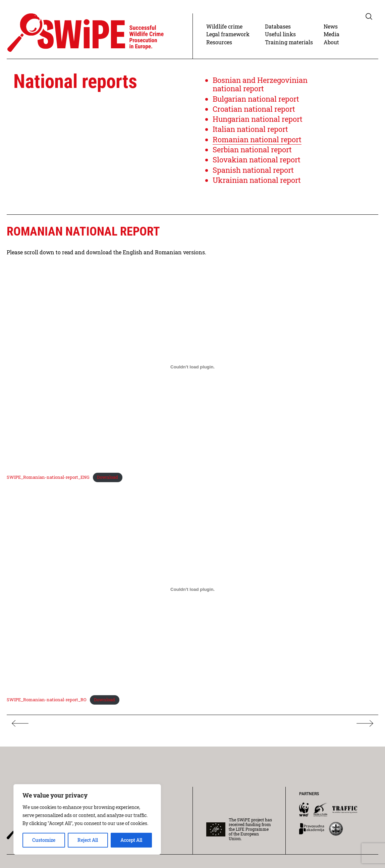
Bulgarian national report (256, 99)
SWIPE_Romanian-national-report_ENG (48, 477)
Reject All (88, 840)
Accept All (131, 840)
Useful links (280, 34)
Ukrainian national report (257, 180)
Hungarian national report (258, 119)
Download (107, 477)
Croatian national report (254, 109)
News (331, 26)
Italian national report (250, 129)
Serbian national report (252, 149)
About (331, 42)
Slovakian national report (257, 160)
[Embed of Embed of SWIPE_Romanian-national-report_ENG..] (192, 367)
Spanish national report (253, 170)
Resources (219, 42)
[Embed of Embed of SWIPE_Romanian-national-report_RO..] (192, 589)
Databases (278, 26)
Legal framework (228, 34)
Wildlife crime (224, 26)
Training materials (289, 42)
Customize (44, 840)
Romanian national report (257, 139)
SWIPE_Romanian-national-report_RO (47, 700)
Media (332, 34)
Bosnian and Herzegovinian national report (260, 84)
